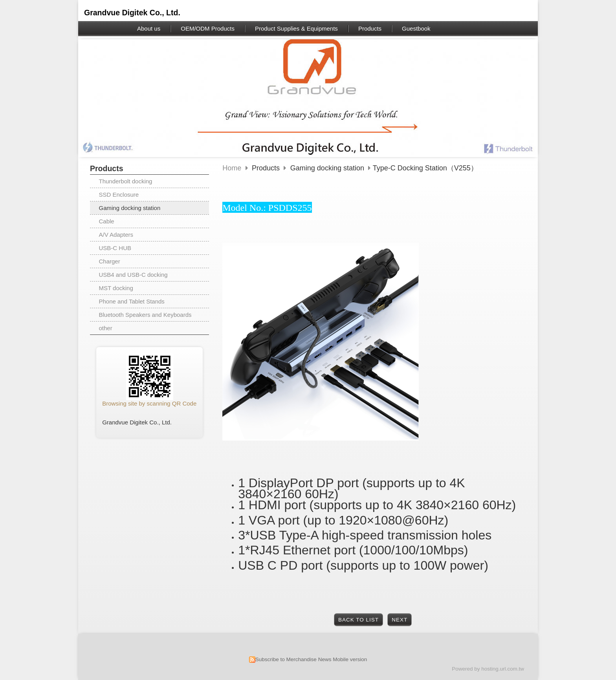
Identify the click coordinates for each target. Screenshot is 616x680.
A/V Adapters (116, 235)
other (106, 328)
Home (232, 168)
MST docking (116, 288)
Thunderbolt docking (126, 181)
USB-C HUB (115, 248)
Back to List (358, 620)
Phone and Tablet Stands (132, 301)
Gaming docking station (130, 208)
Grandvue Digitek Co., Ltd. (132, 13)
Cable (107, 221)
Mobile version (350, 659)
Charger (110, 261)
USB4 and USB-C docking (133, 275)
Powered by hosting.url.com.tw (488, 669)
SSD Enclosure (119, 195)
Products (267, 168)
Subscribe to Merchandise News (293, 659)
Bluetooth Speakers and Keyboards (145, 315)
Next (400, 620)
